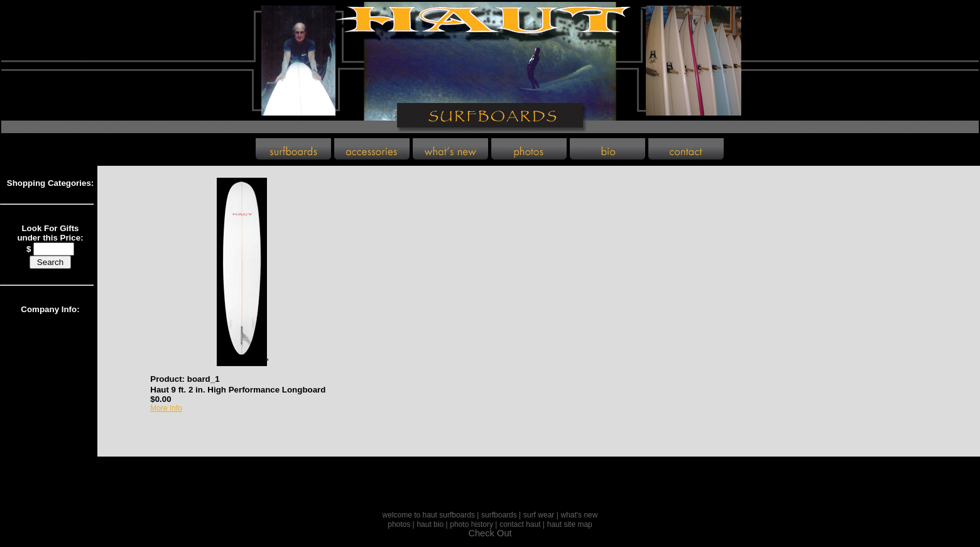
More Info (166, 408)
